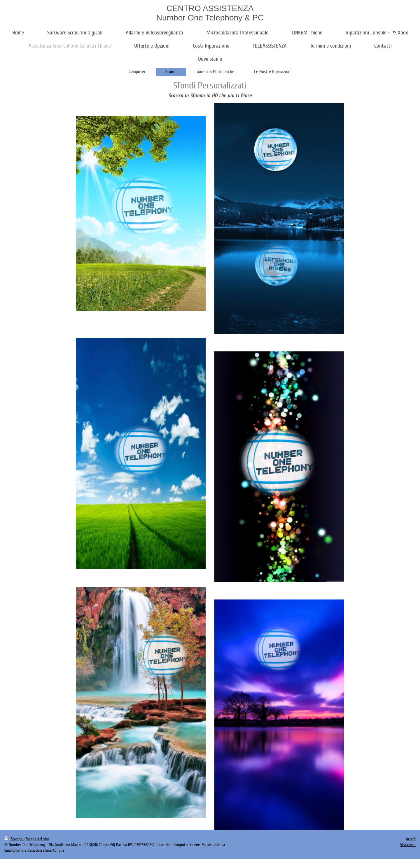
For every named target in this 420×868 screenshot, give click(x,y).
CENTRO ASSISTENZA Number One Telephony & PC (210, 13)
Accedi (411, 839)
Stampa (14, 839)
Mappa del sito (37, 839)
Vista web (408, 845)
